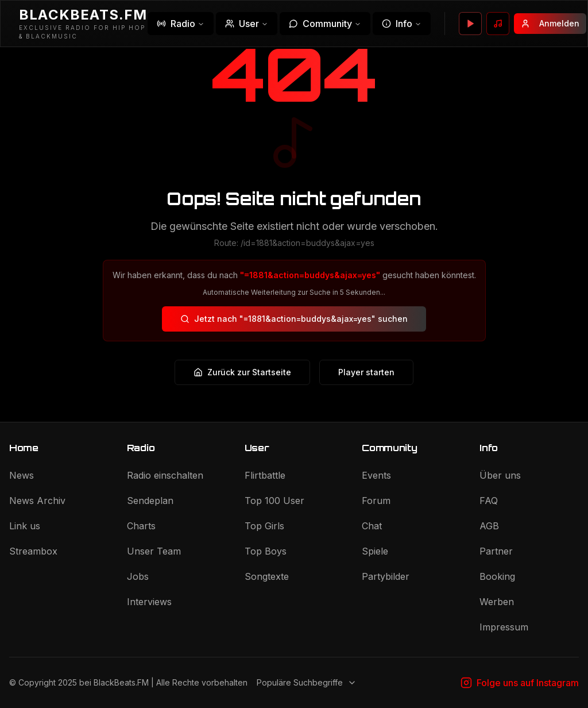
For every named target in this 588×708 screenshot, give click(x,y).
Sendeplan (150, 501)
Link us (25, 526)
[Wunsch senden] (498, 24)
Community (325, 24)
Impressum (504, 627)
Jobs (138, 576)
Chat (372, 526)
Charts (141, 526)
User (247, 24)
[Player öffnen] (470, 24)
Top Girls (264, 526)
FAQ (489, 501)
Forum (376, 501)
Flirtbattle (265, 475)
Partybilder (386, 576)
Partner (496, 551)
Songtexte (267, 576)
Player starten (366, 372)
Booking (497, 576)
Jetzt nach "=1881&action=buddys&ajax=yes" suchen (294, 319)
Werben (497, 602)
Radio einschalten (165, 475)
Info (402, 24)
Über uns (500, 475)
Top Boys (266, 551)
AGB (489, 526)
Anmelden (550, 23)
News (22, 475)
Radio (181, 24)
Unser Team (154, 551)
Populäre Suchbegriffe (307, 682)
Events (376, 475)
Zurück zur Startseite (242, 372)
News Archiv (37, 501)
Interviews (149, 602)
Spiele (375, 551)
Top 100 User (274, 501)
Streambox (33, 551)
